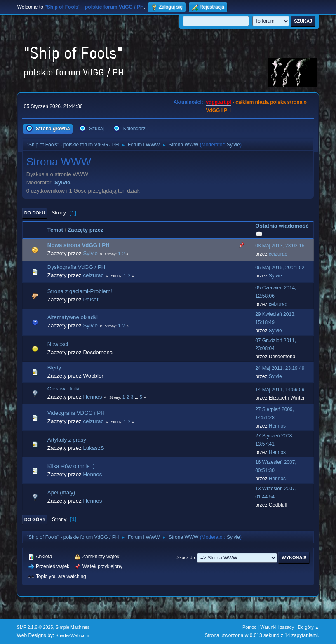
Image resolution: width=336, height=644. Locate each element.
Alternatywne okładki (73, 317)
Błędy (54, 368)
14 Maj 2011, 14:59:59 (280, 390)
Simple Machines (73, 627)
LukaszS (93, 448)
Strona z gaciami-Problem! (80, 291)
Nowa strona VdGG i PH (79, 245)
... (137, 397)
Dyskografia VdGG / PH (76, 267)
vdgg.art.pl (218, 102)
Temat (55, 230)
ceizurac (278, 254)
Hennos (92, 397)
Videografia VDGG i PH (76, 413)
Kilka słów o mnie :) (71, 466)
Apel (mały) (61, 492)
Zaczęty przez (86, 230)
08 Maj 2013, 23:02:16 (280, 246)
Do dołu (35, 213)
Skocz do (186, 557)
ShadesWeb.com (72, 635)
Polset (90, 300)
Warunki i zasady (277, 627)
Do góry (35, 519)
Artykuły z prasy (67, 440)
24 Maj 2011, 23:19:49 (280, 368)
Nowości (58, 344)
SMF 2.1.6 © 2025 (35, 627)
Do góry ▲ (309, 627)
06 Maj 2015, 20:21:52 (280, 268)
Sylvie (233, 145)
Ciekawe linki (63, 389)
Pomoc (249, 627)
